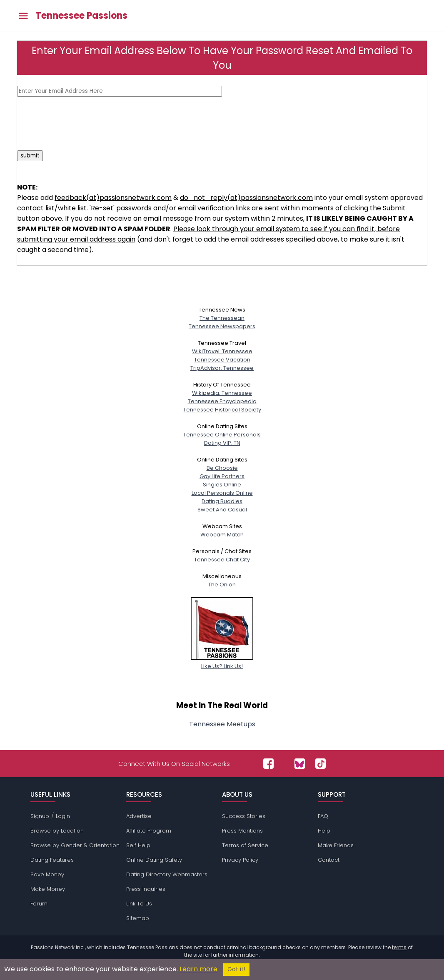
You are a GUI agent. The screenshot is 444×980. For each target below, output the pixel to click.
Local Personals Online (222, 493)
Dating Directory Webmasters (167, 874)
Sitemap (138, 918)
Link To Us (139, 904)
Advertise (139, 816)
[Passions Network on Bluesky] (300, 764)
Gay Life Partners (222, 476)
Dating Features (52, 860)
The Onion (222, 585)
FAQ (323, 816)
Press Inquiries (146, 889)
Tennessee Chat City (222, 560)
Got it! (236, 969)
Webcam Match (222, 535)
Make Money (48, 889)
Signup (40, 816)
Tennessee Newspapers (222, 326)
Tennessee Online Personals (222, 435)
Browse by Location (57, 831)
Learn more (198, 969)
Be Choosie (222, 468)
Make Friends (336, 845)
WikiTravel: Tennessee (222, 351)
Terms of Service (245, 845)
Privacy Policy (240, 860)
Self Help (138, 845)
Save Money (47, 874)
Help (324, 831)
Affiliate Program (149, 831)
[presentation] (80, 123)
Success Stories (244, 816)
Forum (39, 904)
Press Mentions (242, 831)
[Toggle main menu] (23, 16)
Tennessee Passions (81, 16)
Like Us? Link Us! (222, 662)
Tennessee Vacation (222, 360)
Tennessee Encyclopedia (222, 401)
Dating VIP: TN (222, 443)
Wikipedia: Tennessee (222, 393)
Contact (329, 860)
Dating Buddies (222, 501)
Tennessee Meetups (222, 724)
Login (63, 816)
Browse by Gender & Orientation (75, 845)
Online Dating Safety (154, 860)
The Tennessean (222, 318)
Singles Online (222, 485)
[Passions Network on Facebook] (268, 764)
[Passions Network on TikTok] (321, 764)
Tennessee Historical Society (222, 410)
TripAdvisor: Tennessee (222, 368)
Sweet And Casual (222, 510)
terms (399, 947)
